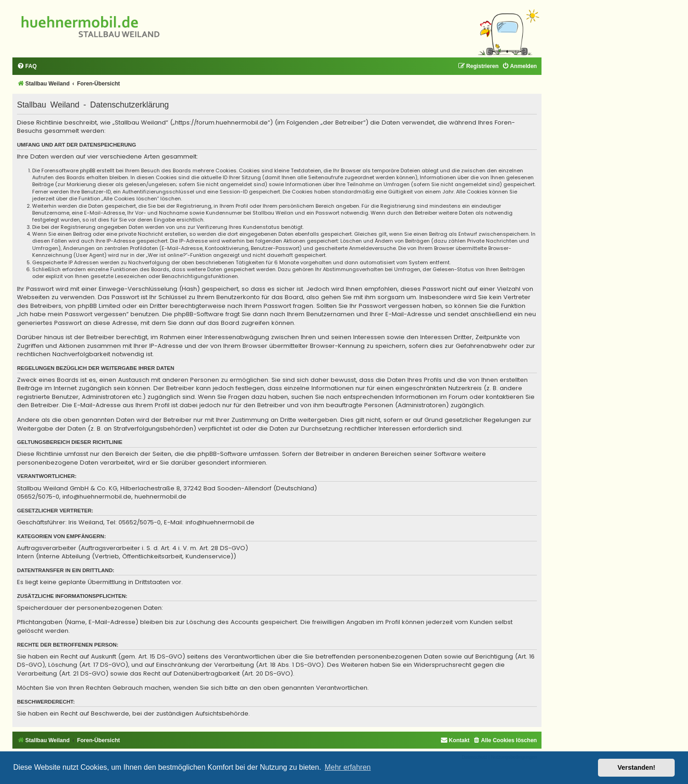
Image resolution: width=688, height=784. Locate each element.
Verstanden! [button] (637, 767)
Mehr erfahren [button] (348, 767)
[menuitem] (27, 66)
